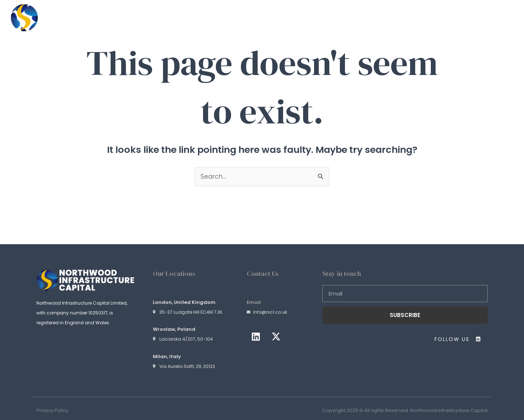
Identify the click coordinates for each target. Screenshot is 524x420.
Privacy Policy (52, 410)
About (314, 18)
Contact (497, 18)
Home (283, 18)
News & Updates (450, 18)
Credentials (397, 18)
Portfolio (351, 18)
